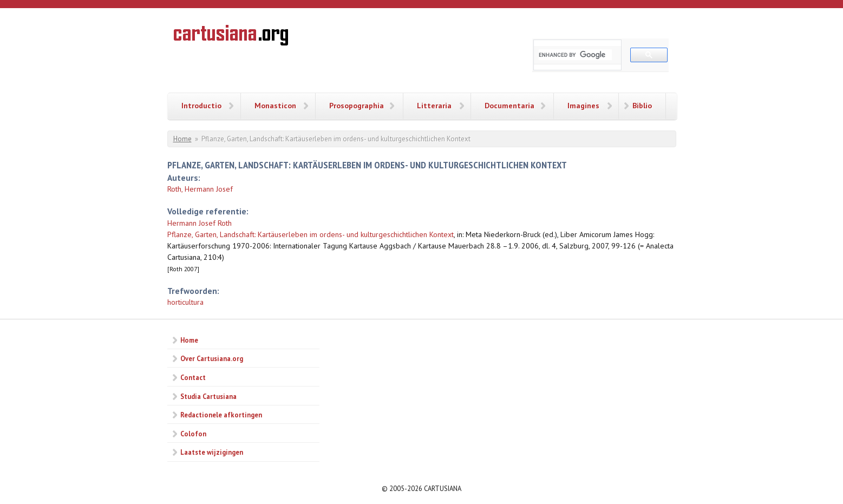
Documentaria (509, 106)
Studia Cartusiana (208, 396)
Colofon (193, 434)
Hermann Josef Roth (200, 223)
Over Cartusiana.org (212, 358)
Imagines (583, 106)
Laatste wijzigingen (212, 452)
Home (182, 139)
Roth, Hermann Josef (200, 189)
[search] (575, 55)
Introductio (201, 106)
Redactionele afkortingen (221, 415)
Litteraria (434, 106)
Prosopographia (357, 106)
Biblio (642, 106)
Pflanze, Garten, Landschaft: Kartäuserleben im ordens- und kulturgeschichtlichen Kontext (311, 234)
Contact (193, 377)
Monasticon (275, 106)
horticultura (185, 302)
